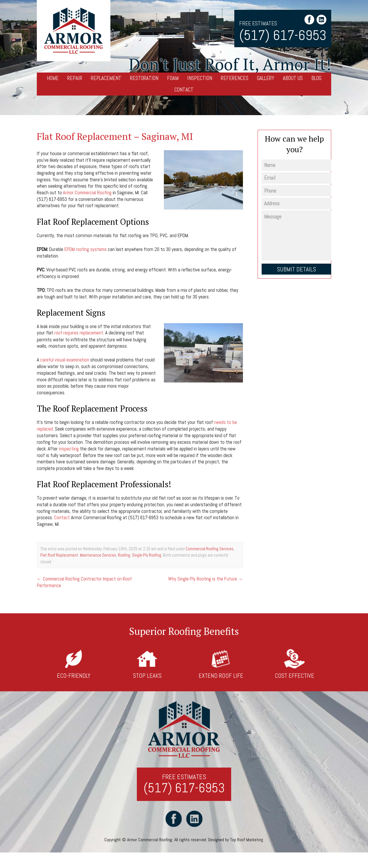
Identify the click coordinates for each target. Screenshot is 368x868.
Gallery (266, 78)
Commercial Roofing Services (210, 548)
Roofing (124, 554)
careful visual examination (65, 359)
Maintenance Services (98, 554)
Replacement (106, 78)
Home (53, 78)
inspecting (69, 448)
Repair (75, 78)
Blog (316, 78)
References (235, 78)
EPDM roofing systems (86, 249)
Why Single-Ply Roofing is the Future (205, 577)
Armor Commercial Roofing (88, 193)
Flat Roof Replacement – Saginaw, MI (117, 136)
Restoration (144, 78)
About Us (293, 78)
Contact (184, 90)
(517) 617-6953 (283, 35)
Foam (173, 78)
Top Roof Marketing (246, 840)
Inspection (200, 78)
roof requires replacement (79, 332)
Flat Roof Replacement (59, 554)
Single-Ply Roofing (147, 554)
